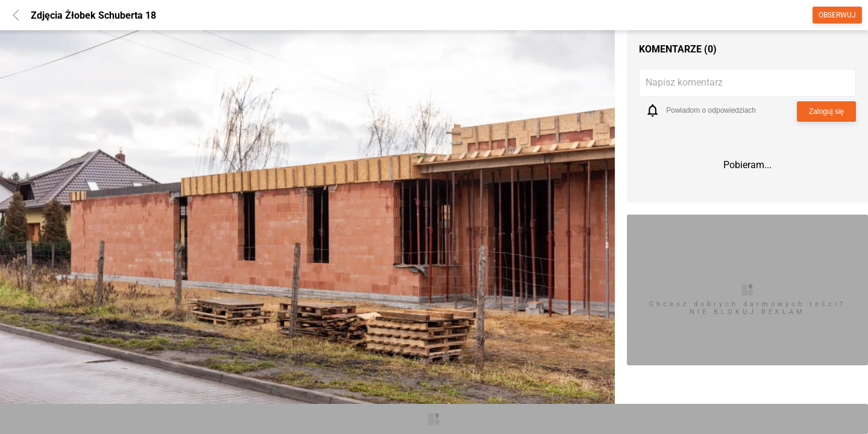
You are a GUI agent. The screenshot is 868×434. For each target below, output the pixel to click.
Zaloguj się (826, 112)
